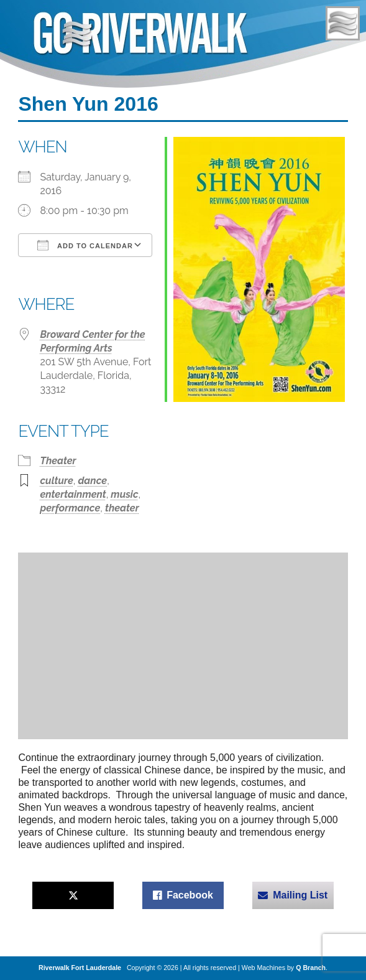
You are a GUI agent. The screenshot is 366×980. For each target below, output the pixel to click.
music (124, 494)
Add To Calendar (85, 245)
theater (122, 508)
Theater (58, 461)
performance (70, 508)
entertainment (73, 494)
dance (92, 481)
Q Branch (311, 968)
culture (56, 481)
